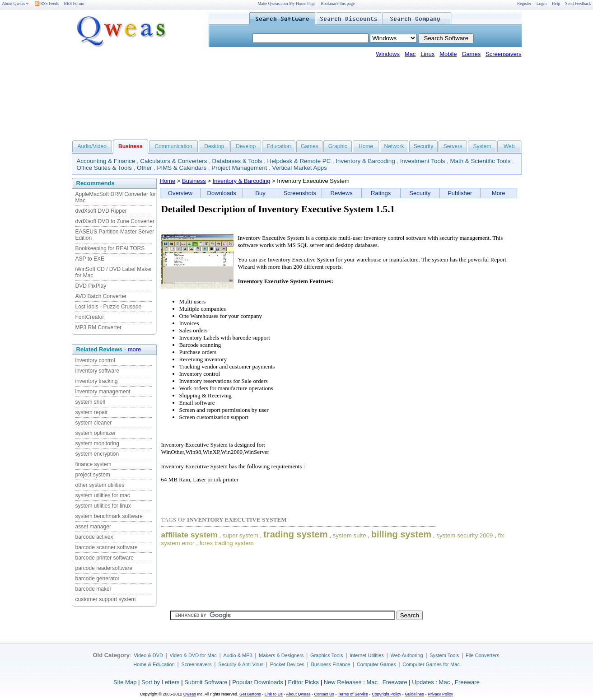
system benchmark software (109, 516)
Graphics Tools (327, 655)
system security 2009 (465, 535)
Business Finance (330, 664)
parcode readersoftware (104, 568)
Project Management (239, 168)
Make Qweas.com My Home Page (286, 4)
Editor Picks (303, 682)
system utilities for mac (103, 495)
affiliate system (189, 535)
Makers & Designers (281, 655)
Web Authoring (407, 655)
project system (93, 475)
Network (394, 146)
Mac (410, 54)
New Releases (343, 682)
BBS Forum (74, 4)
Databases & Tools (237, 161)
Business (194, 181)
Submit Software (206, 682)
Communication (173, 146)
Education (279, 146)
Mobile (448, 54)
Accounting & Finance (106, 161)
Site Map (125, 682)
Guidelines (414, 694)
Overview (180, 193)
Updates (423, 682)
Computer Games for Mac (431, 664)
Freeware (395, 682)
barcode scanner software (107, 547)
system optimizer (96, 433)
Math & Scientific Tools (481, 161)
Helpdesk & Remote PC (299, 161)
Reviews (342, 193)
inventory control (95, 360)
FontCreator (90, 317)
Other (144, 168)
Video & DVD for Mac (193, 655)
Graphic (338, 146)
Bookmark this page (338, 4)
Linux (427, 54)
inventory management (103, 392)
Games (471, 54)
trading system (295, 534)
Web (509, 146)
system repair (92, 412)
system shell (90, 402)
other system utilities (100, 485)
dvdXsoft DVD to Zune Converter (115, 221)
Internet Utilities (367, 655)
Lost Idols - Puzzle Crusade (109, 307)
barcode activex (94, 537)
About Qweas (16, 4)
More (499, 193)
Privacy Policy (440, 694)
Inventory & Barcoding (365, 161)
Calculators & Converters (173, 161)
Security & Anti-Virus (241, 664)
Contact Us (325, 694)
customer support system (106, 599)
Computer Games (376, 664)
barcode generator (98, 579)
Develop (246, 146)
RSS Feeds (47, 4)
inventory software (97, 371)
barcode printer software (105, 558)
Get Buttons (250, 694)
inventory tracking (97, 381)
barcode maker (93, 589)
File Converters (483, 655)
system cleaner (94, 423)
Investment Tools (423, 161)
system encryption (97, 454)
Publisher (460, 193)
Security (423, 146)
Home (366, 146)
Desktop (214, 146)
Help (556, 4)
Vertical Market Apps (299, 168)
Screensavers (503, 54)
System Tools (444, 655)
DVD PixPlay (91, 286)
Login (542, 4)
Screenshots (300, 193)
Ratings (381, 193)
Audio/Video (92, 146)
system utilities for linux (103, 506)
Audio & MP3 (238, 655)
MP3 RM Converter (99, 327)
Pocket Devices (287, 664)
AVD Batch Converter (101, 296)
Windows (388, 54)
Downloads (222, 193)
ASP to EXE (90, 259)
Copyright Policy (386, 694)
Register (524, 4)
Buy (260, 193)
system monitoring (97, 443)
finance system (93, 464)
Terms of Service (353, 694)
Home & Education (154, 664)
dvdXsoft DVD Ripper (101, 211)
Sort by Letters (161, 682)
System (482, 146)
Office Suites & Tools (105, 168)
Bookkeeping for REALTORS (110, 248)
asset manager (93, 527)
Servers (453, 146)
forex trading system (227, 543)
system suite (350, 535)
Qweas (190, 694)
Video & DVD (148, 655)
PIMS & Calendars (182, 168)
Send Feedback (578, 4)
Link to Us (274, 694)
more (135, 349)
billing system (401, 534)
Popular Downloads (258, 682)
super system (240, 535)
